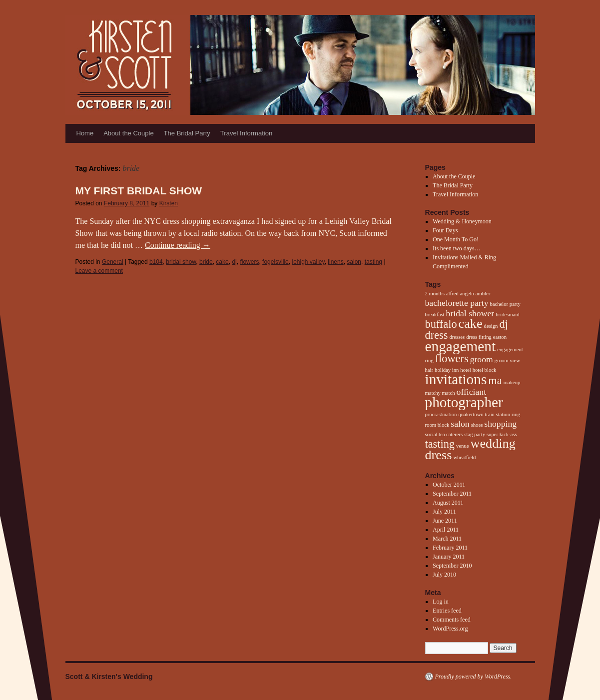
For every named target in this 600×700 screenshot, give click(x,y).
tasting (373, 262)
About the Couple (128, 133)
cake (222, 262)
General (113, 262)
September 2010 (452, 566)
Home (85, 133)
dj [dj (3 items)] (503, 324)
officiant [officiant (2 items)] (472, 392)
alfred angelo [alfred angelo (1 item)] (460, 294)
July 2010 (444, 575)
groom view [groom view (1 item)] (507, 360)
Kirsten (169, 203)
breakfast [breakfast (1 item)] (435, 315)
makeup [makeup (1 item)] (512, 382)
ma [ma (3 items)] (495, 380)
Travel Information (246, 133)
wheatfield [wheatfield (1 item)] (464, 457)
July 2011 (444, 512)
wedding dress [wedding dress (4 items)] (470, 449)
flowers (249, 262)
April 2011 (446, 530)
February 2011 (450, 548)
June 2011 (445, 521)
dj (234, 262)
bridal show (181, 262)
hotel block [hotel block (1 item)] (485, 370)
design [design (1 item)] (491, 326)
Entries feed (447, 611)
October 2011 (449, 485)
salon (354, 262)
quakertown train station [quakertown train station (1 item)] (484, 414)
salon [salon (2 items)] (460, 424)
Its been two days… (457, 248)
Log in (441, 602)
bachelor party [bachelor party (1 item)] (505, 304)
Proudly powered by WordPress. (474, 677)
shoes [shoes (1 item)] (477, 425)
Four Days (445, 230)
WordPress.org (450, 629)
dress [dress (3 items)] (437, 335)
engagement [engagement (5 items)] (461, 346)
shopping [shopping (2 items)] (500, 424)
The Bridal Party (187, 133)
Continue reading (178, 245)
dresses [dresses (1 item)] (457, 337)
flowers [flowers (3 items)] (452, 358)
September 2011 (452, 494)
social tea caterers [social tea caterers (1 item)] (444, 434)
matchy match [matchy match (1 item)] (440, 393)
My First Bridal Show (139, 191)
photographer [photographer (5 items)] (464, 402)
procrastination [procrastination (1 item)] (441, 414)
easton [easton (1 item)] (500, 337)
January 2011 (449, 557)
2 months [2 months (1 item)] (435, 294)
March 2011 (447, 539)
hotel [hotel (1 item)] (465, 370)
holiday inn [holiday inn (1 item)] (447, 370)
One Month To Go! (456, 239)
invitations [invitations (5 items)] (456, 379)
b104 (156, 262)
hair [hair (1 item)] (429, 370)
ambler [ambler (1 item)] (483, 294)
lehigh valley (308, 262)
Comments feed (452, 620)
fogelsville (276, 262)
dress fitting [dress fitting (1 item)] (479, 337)
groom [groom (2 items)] (482, 359)
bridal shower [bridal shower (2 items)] (470, 313)
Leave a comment (99, 271)
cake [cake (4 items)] (471, 324)
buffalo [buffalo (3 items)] (441, 324)
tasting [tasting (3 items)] (440, 444)
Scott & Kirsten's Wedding (109, 677)
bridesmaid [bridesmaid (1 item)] (507, 315)
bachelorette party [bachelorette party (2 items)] (457, 303)
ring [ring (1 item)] (516, 414)
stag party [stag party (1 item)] (475, 434)
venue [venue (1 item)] (462, 446)
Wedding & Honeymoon (462, 221)
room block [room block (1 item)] (437, 425)
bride (206, 262)
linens (335, 262)
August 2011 (448, 503)
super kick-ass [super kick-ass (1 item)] (502, 434)
